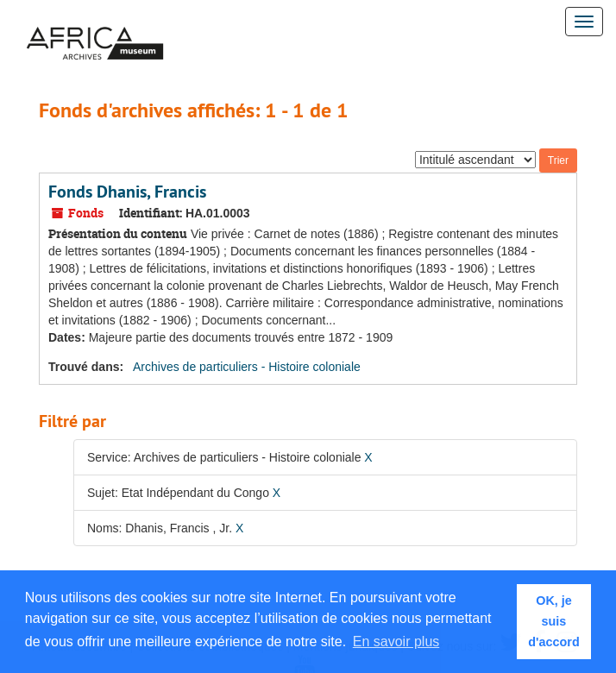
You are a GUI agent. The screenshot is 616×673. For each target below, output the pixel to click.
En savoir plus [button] (396, 642)
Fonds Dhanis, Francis (127, 192)
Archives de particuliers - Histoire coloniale (247, 367)
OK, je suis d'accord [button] (553, 621)
